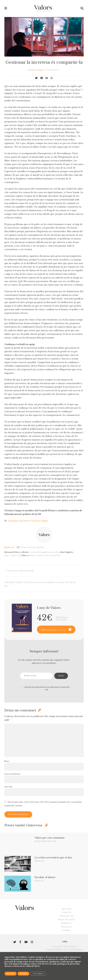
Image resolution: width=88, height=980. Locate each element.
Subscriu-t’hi (66, 916)
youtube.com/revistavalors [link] (46, 555)
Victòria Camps (39, 521)
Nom (7, 761)
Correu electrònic (13, 774)
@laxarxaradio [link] (52, 552)
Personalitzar (38, 974)
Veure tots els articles (30, 547)
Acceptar (11, 974)
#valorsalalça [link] (36, 552)
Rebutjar (23, 974)
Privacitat (66, 927)
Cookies (66, 930)
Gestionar (13, 521)
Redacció (9, 547)
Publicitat (66, 923)
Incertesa (25, 521)
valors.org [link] (12, 555)
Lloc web (8, 787)
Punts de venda (66, 919)
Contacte (66, 912)
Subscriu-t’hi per (54, 630)
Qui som (66, 909)
